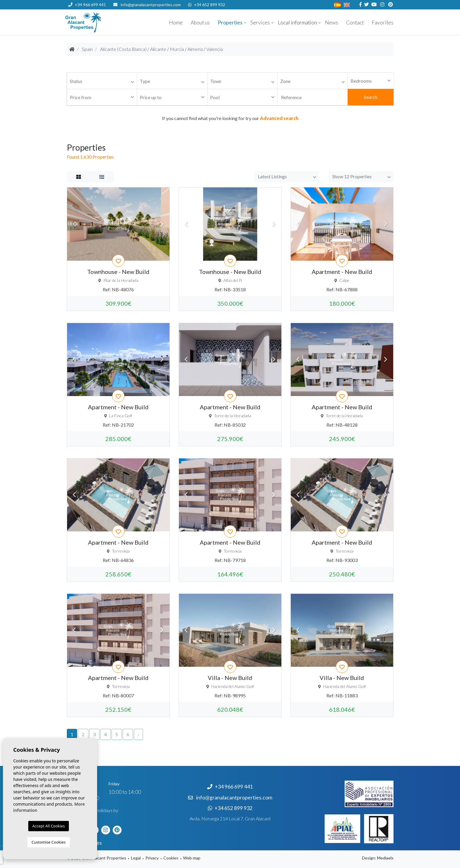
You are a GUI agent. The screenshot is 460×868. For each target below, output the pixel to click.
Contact (355, 23)
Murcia (177, 49)
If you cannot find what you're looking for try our (230, 118)
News (332, 23)
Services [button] (260, 23)
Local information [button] (297, 23)
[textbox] (104, 81)
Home (176, 23)
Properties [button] (230, 23)
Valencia (215, 49)
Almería (195, 49)
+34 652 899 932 (207, 5)
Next (162, 224)
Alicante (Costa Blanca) (123, 49)
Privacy (152, 858)
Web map (192, 858)
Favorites (383, 23)
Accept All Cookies (49, 826)
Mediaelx (385, 858)
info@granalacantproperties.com (151, 5)
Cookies (171, 858)
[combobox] (102, 81)
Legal (136, 858)
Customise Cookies (48, 842)
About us (200, 23)
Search (371, 97)
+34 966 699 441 (87, 5)
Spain (87, 49)
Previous (74, 224)
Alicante (158, 49)
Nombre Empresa (101, 22)
